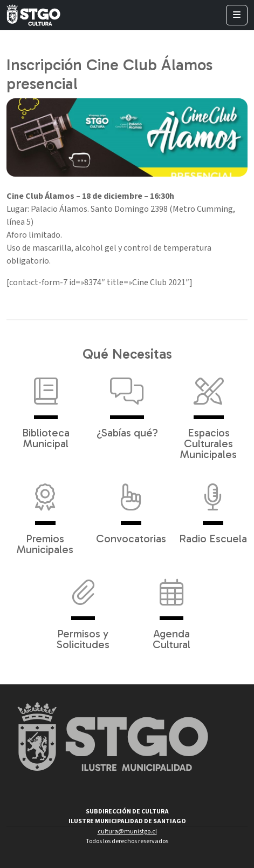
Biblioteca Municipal (46, 408)
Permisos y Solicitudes (83, 609)
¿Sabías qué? (127, 402)
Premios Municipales (45, 514)
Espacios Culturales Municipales (208, 413)
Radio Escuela (213, 508)
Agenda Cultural (171, 609)
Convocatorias (131, 508)
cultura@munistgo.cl (127, 832)
